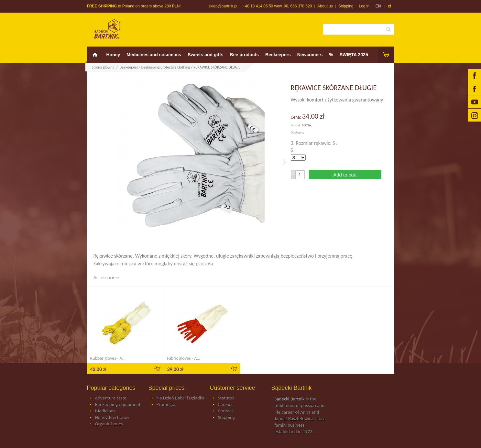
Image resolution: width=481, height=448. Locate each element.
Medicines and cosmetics (154, 55)
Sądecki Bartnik (290, 399)
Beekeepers (278, 55)
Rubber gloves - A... (108, 358)
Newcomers (310, 55)
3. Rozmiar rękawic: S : (315, 143)
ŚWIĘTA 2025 (354, 55)
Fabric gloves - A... (184, 358)
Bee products (244, 55)
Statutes (226, 398)
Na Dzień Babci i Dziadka (180, 398)
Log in (364, 6)
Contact (226, 411)
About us (325, 6)
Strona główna (103, 67)
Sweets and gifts (205, 55)
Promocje (166, 405)
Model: (296, 125)
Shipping (346, 6)
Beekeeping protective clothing (166, 67)
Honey (113, 55)
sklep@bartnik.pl (223, 6)
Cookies (226, 405)
